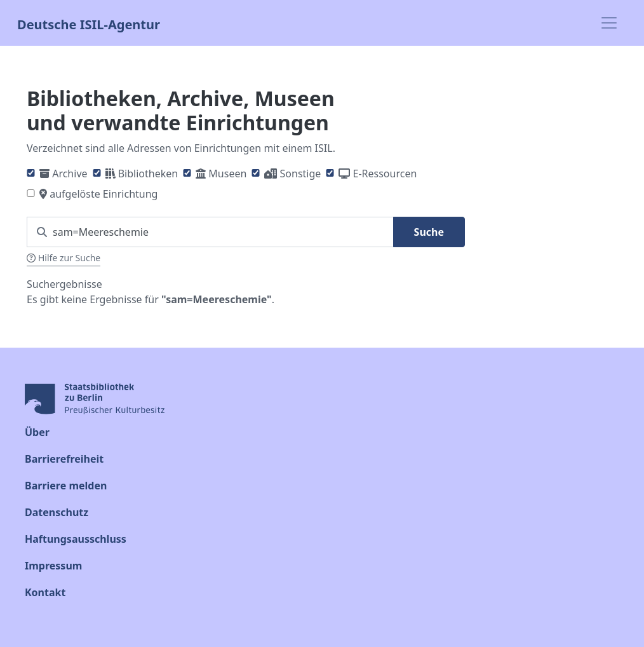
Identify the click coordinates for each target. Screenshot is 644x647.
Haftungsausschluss (76, 539)
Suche (429, 232)
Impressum (53, 566)
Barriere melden (66, 486)
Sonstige (301, 174)
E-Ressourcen (385, 174)
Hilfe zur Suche (64, 258)
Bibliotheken (148, 174)
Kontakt (45, 592)
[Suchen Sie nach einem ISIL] (210, 232)
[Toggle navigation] (609, 23)
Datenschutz (57, 512)
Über (37, 432)
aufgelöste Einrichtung (104, 194)
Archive (70, 174)
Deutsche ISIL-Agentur (89, 23)
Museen (227, 174)
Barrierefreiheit (64, 459)
